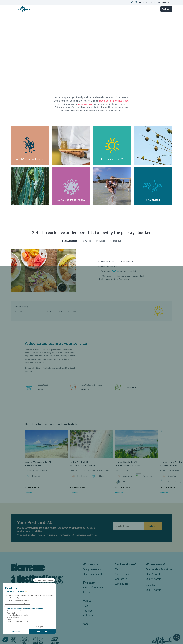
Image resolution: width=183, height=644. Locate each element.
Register (152, 526)
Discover (29, 493)
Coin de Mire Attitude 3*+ (38, 462)
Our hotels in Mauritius (153, 571)
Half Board (87, 241)
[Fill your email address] (128, 526)
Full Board (101, 241)
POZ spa (116, 271)
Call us (152, 2)
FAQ (82, 624)
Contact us (143, 2)
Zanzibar (151, 589)
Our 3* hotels (153, 578)
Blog (82, 606)
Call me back (122, 574)
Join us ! (84, 592)
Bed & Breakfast (70, 241)
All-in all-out (116, 241)
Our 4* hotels (153, 583)
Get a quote (162, 2)
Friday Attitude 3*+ (80, 462)
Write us (85, 389)
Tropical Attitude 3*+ (126, 462)
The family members (92, 588)
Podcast (85, 611)
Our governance (89, 569)
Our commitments (91, 574)
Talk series (86, 616)
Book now (166, 9)
